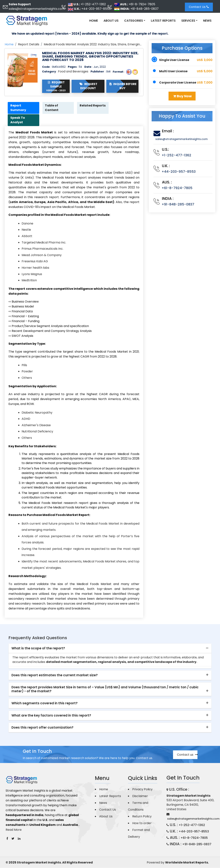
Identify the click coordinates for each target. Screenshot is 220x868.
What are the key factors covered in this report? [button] (51, 716)
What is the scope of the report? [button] (38, 648)
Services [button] (188, 21)
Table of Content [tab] (52, 108)
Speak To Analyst (18, 120)
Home (94, 21)
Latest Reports (163, 21)
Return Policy (142, 817)
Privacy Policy (142, 789)
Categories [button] (134, 21)
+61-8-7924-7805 (142, 4)
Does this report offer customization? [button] (42, 728)
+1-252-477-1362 (93, 4)
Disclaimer (140, 796)
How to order (142, 823)
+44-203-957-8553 (96, 9)
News (207, 21)
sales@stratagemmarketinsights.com (37, 9)
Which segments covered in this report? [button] (45, 704)
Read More (14, 830)
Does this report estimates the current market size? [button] (55, 676)
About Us (111, 21)
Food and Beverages (73, 71)
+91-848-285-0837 (144, 9)
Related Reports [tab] (86, 108)
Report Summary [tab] (19, 108)
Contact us (187, 755)
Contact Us (199, 7)
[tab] (110, 649)
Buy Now (183, 96)
